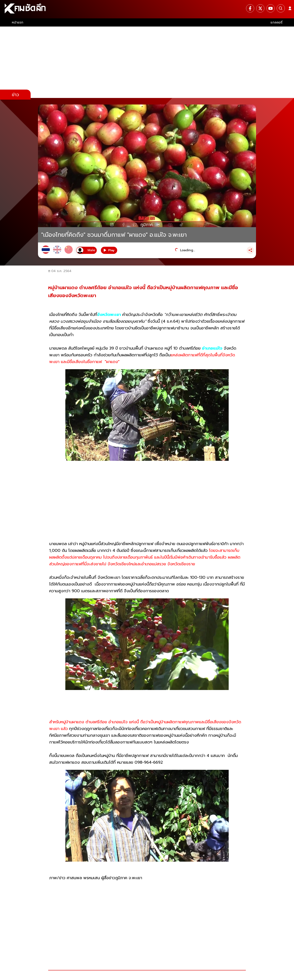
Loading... (188, 250)
